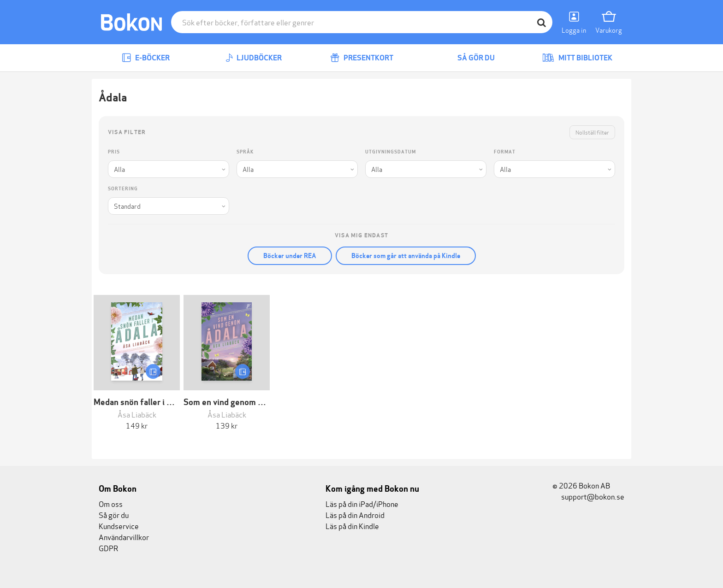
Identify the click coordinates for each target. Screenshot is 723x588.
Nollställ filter (592, 132)
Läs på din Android (355, 514)
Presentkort (362, 58)
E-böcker (146, 58)
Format (505, 152)
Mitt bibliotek (577, 58)
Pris (114, 152)
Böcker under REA (290, 256)
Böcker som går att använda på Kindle (406, 256)
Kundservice (119, 526)
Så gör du (469, 58)
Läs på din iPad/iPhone (362, 503)
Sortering (123, 189)
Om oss (111, 503)
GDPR (108, 548)
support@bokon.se (588, 496)
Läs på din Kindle (352, 526)
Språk (245, 152)
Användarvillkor (124, 537)
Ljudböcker (254, 58)
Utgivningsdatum (391, 152)
